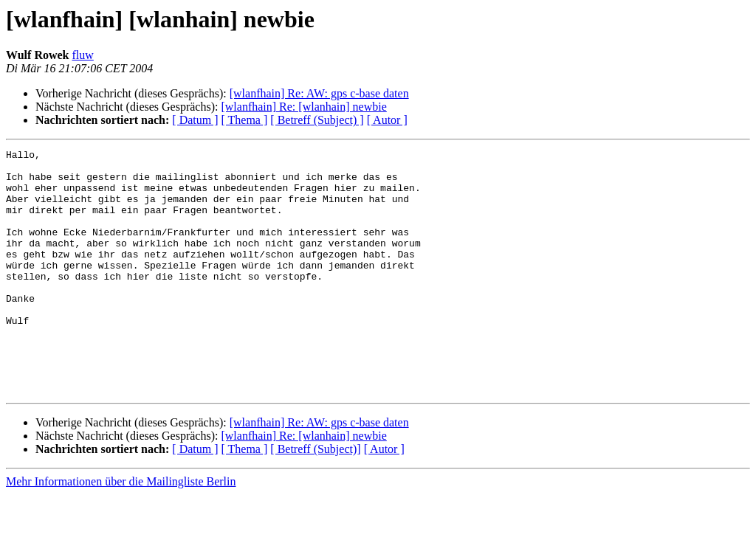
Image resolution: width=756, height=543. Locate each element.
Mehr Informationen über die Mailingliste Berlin (121, 530)
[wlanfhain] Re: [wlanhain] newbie (303, 107)
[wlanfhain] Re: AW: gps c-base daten (319, 93)
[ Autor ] (387, 120)
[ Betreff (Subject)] (315, 498)
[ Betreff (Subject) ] (317, 120)
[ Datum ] (195, 120)
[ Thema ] (245, 120)
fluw (83, 55)
